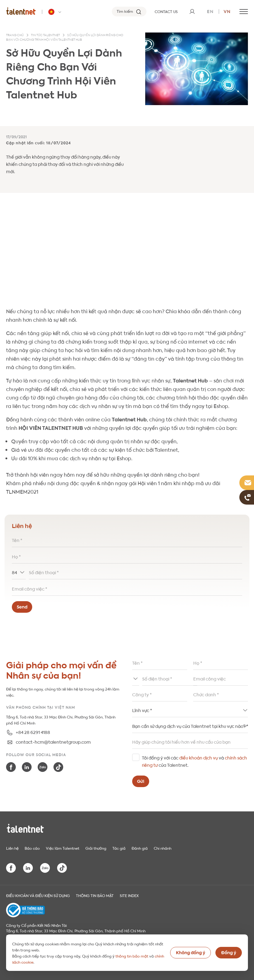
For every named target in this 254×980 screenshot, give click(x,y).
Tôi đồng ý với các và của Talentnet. (194, 761)
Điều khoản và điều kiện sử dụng (38, 895)
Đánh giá (140, 848)
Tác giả (119, 848)
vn (227, 11)
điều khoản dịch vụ (199, 757)
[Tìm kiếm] (129, 12)
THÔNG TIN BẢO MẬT (95, 895)
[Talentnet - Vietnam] (56, 12)
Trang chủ (15, 35)
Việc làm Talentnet (63, 848)
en (210, 11)
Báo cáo (32, 848)
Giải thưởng (96, 848)
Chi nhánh (163, 848)
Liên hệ (12, 848)
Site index (129, 895)
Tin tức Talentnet (45, 35)
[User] (192, 12)
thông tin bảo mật (132, 956)
